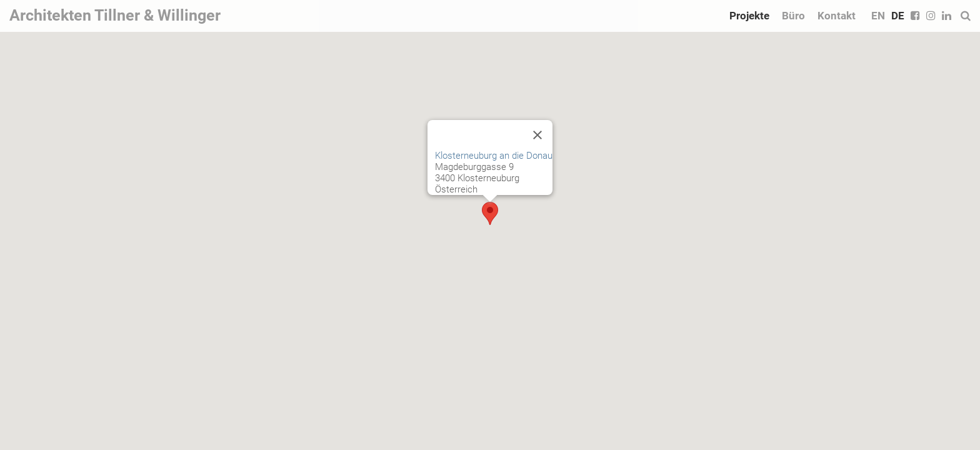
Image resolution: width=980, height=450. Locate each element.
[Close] (537, 135)
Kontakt (837, 16)
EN (878, 16)
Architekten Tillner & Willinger (115, 15)
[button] (490, 213)
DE (898, 16)
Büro (793, 16)
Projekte (749, 16)
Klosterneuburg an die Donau (494, 156)
